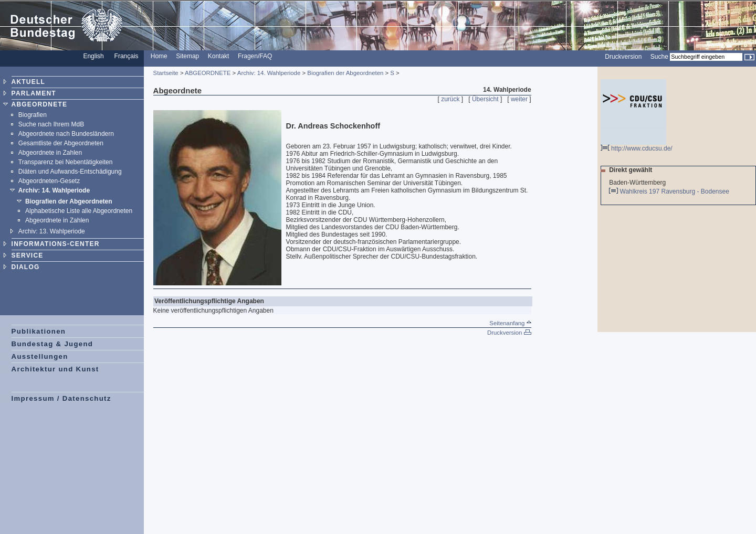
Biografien (33, 115)
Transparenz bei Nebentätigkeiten (66, 162)
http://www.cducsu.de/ (637, 146)
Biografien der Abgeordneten (69, 201)
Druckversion (623, 57)
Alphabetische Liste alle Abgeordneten (79, 211)
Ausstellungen (40, 356)
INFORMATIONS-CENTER (56, 244)
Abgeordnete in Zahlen (50, 153)
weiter (519, 99)
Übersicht (485, 99)
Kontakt (219, 56)
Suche (659, 57)
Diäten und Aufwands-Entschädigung (70, 172)
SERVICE (28, 255)
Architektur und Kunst (55, 369)
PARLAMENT (34, 93)
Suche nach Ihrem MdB (51, 124)
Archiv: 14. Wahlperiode (54, 190)
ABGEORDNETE (40, 104)
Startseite (166, 73)
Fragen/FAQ (255, 56)
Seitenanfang (510, 323)
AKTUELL (28, 82)
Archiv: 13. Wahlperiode (52, 231)
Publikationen (39, 331)
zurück (450, 99)
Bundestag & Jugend (52, 344)
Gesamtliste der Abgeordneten (61, 143)
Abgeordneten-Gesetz (49, 181)
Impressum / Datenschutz (61, 398)
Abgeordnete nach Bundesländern (66, 134)
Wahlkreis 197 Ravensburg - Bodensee (675, 191)
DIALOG (26, 267)
